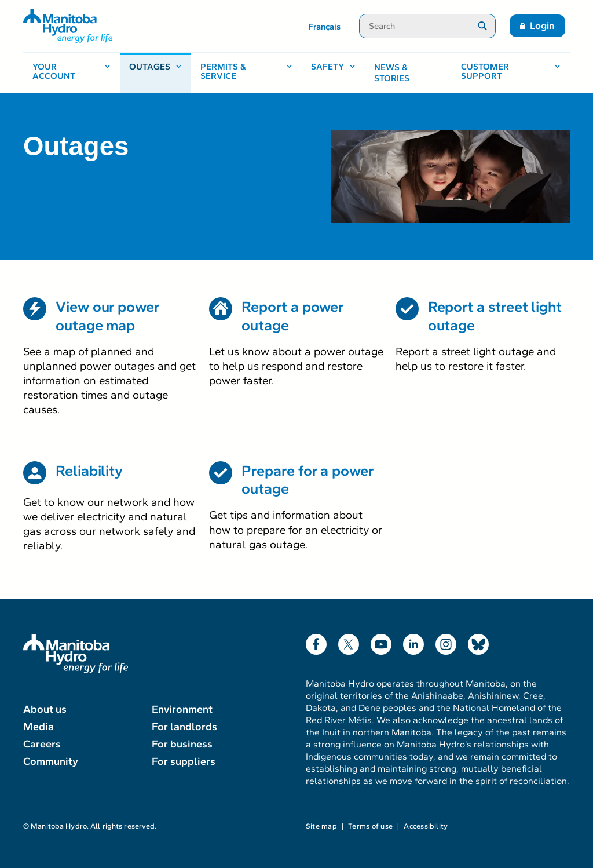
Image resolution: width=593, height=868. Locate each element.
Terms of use (370, 826)
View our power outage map (107, 316)
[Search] (414, 26)
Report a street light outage (495, 316)
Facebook (316, 642)
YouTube (381, 642)
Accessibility (426, 826)
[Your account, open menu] (72, 73)
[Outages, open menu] (155, 73)
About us (45, 709)
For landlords (184, 727)
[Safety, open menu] (333, 73)
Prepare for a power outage (307, 480)
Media (39, 727)
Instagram (446, 642)
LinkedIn (413, 642)
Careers (42, 744)
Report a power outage (292, 316)
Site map (321, 826)
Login (542, 26)
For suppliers (184, 761)
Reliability (89, 471)
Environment (182, 709)
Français (324, 27)
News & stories (392, 73)
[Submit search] (483, 26)
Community (51, 761)
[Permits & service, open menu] (246, 73)
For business (182, 744)
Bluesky (478, 642)
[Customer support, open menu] (511, 73)
